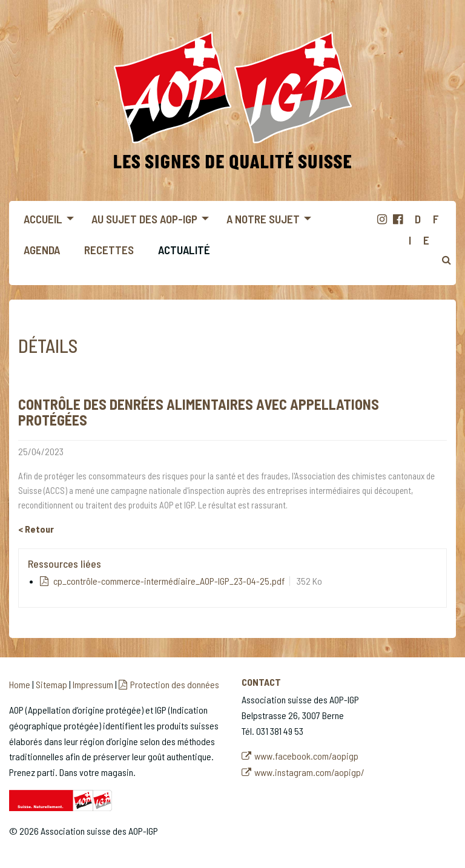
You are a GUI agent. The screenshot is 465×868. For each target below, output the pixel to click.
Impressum (93, 684)
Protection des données (175, 684)
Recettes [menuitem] (109, 250)
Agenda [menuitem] (42, 250)
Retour (39, 529)
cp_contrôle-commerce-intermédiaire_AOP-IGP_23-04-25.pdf (168, 581)
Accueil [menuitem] (43, 219)
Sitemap (51, 684)
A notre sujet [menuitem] (263, 219)
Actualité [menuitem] (184, 250)
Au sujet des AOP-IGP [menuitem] (144, 219)
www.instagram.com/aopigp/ (309, 772)
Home (20, 684)
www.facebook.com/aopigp (306, 756)
